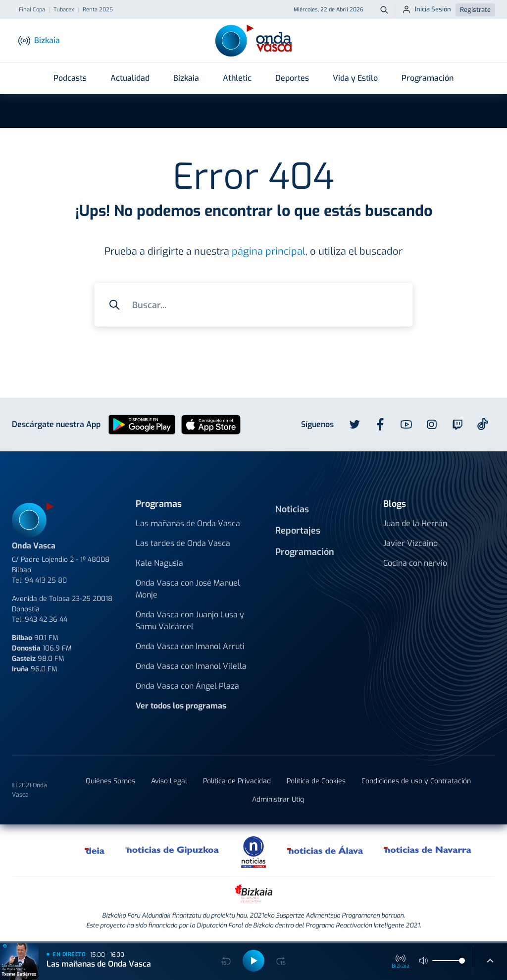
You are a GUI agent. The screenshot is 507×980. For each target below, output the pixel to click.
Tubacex (64, 10)
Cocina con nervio (415, 563)
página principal (269, 251)
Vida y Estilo (355, 78)
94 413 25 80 (46, 580)
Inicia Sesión (427, 9)
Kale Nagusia (159, 563)
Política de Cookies (316, 781)
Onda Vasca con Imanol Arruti (190, 646)
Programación (428, 78)
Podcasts (70, 78)
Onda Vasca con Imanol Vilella (191, 666)
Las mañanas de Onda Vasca (188, 523)
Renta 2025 (98, 10)
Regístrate (475, 10)
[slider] (462, 961)
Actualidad (130, 78)
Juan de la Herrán (415, 523)
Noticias (292, 509)
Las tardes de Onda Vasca (183, 543)
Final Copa (32, 10)
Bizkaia (186, 78)
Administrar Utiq (278, 799)
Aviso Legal (169, 781)
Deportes (292, 78)
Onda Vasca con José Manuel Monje (188, 589)
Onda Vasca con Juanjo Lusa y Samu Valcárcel (190, 621)
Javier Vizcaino (410, 543)
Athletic (237, 78)
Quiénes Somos (110, 781)
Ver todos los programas (181, 706)
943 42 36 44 (46, 620)
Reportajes (298, 531)
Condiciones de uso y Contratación (416, 781)
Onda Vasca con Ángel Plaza (187, 686)
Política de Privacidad (237, 781)
